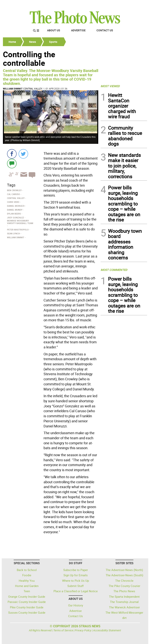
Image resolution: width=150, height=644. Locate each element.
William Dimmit (13, 89)
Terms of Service (63, 630)
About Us (54, 30)
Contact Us (105, 30)
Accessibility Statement (107, 630)
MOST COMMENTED (114, 270)
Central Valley (33, 89)
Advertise (78, 30)
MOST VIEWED (110, 86)
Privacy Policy (83, 630)
